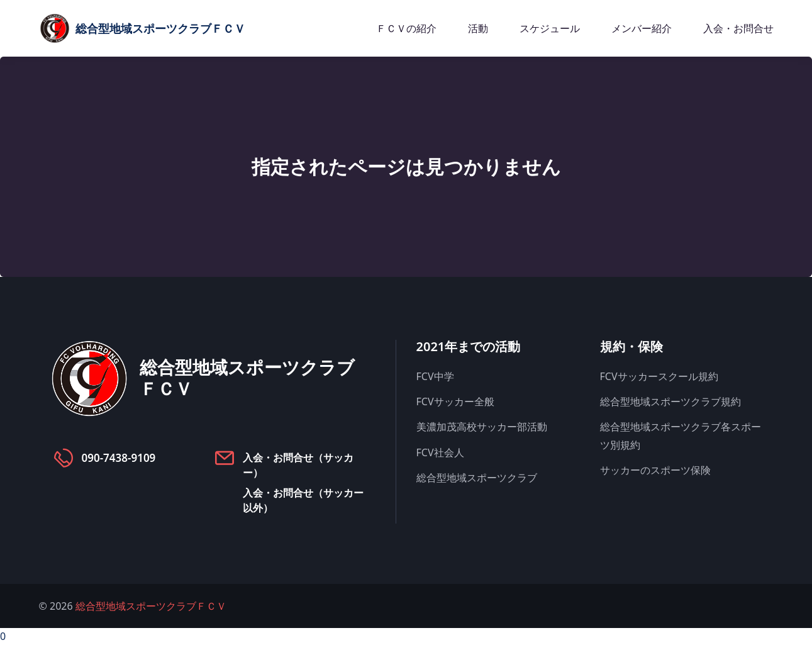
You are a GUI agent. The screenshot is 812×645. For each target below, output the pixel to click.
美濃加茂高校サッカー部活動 (482, 427)
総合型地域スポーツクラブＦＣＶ (151, 606)
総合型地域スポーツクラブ (477, 478)
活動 (478, 28)
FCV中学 (435, 376)
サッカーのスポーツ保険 (655, 470)
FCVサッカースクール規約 (659, 376)
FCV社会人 (440, 452)
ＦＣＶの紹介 (406, 28)
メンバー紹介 (642, 28)
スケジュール (550, 28)
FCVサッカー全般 (455, 401)
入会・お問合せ (738, 28)
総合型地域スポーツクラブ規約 (670, 401)
